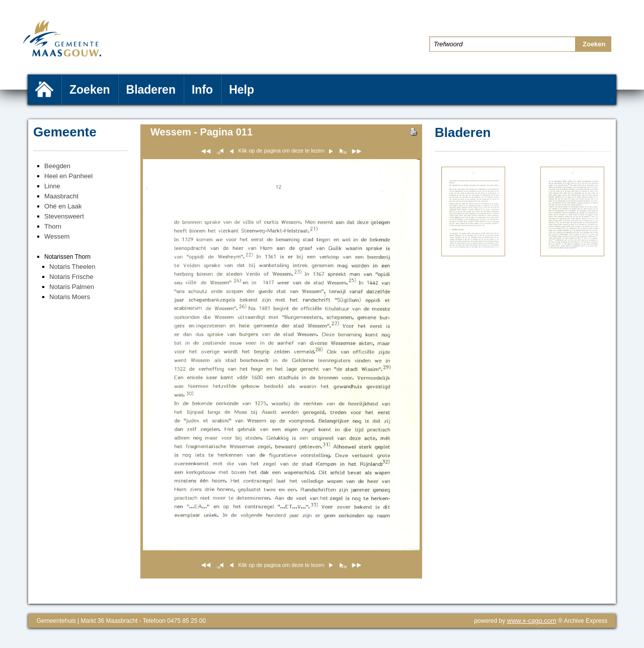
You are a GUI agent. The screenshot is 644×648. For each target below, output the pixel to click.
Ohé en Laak (63, 206)
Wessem (57, 236)
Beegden (57, 166)
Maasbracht (61, 196)
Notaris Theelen (72, 267)
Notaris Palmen (72, 287)
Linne (52, 186)
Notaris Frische (71, 277)
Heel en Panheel (68, 176)
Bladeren (151, 90)
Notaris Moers (70, 297)
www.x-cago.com (532, 621)
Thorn (53, 226)
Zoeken (90, 90)
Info (202, 90)
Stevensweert (64, 216)
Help (242, 90)
